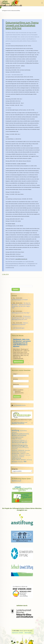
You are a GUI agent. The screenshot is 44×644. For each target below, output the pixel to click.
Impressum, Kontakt (17, 633)
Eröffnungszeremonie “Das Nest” (21, 313)
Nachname (16, 384)
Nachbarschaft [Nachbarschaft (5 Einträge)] (15, 452)
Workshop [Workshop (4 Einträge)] (21, 462)
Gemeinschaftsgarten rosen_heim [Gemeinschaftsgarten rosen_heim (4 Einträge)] (19, 444)
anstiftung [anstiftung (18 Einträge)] (15, 430)
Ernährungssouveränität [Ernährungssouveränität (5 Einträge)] (18, 437)
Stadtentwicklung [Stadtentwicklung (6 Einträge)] (16, 458)
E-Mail (15, 374)
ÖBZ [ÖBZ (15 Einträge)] (25, 461)
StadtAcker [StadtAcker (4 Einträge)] (22, 457)
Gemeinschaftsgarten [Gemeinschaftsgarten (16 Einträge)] (20, 442)
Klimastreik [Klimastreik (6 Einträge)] (21, 450)
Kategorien (15, 469)
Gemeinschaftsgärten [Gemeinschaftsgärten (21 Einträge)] (20, 446)
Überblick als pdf (16, 481)
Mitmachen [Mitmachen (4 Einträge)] (27, 450)
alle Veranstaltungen (19, 328)
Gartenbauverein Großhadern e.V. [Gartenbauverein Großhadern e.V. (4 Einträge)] (19, 440)
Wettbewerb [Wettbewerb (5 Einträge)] (15, 462)
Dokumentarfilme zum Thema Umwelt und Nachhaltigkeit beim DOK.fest (22, 25)
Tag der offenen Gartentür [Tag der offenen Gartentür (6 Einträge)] (19, 460)
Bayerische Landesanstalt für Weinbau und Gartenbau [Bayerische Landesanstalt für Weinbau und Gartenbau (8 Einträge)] (20, 435)
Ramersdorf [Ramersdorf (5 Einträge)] (22, 455)
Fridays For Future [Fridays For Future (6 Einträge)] (17, 439)
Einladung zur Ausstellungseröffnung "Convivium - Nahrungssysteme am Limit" (22, 318)
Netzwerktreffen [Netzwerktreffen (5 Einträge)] (16, 453)
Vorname (16, 379)
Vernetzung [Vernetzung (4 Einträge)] (29, 460)
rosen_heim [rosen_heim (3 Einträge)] (28, 455)
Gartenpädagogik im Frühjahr (20, 300)
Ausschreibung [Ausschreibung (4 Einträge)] (23, 431)
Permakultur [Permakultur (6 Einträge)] (15, 455)
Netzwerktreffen (19, 393)
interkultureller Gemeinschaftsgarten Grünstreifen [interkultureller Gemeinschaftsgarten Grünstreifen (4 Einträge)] (20, 448)
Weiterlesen (18, 362)
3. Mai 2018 (5, 274)
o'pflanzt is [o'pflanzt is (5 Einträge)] (23, 453)
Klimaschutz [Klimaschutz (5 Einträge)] (15, 450)
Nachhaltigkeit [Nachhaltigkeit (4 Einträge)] (23, 452)
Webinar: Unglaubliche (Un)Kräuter (20, 324)
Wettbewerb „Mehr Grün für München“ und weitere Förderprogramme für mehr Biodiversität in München (22, 343)
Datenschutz (28, 633)
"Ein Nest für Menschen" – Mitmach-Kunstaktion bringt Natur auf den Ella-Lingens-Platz (21, 305)
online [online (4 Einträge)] (28, 453)
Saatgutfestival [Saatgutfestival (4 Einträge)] (15, 457)
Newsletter (17, 391)
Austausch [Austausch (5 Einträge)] (14, 432)
